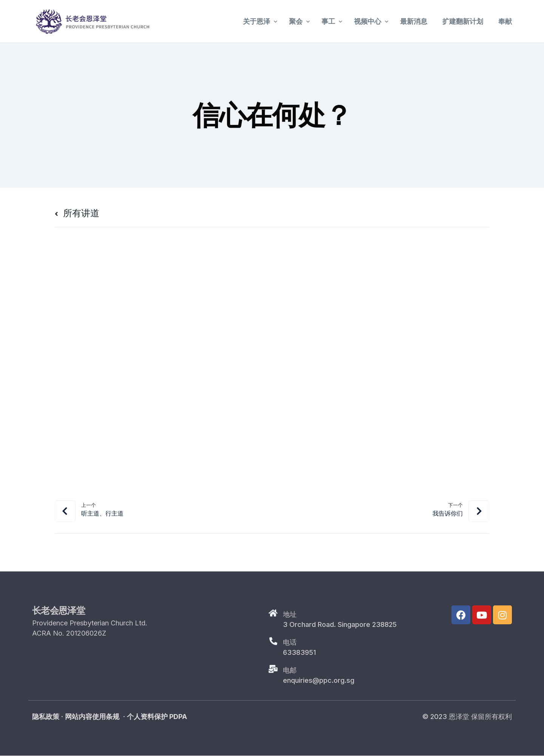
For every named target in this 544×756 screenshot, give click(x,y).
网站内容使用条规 (92, 717)
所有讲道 (77, 213)
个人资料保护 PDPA (157, 717)
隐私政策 (46, 717)
